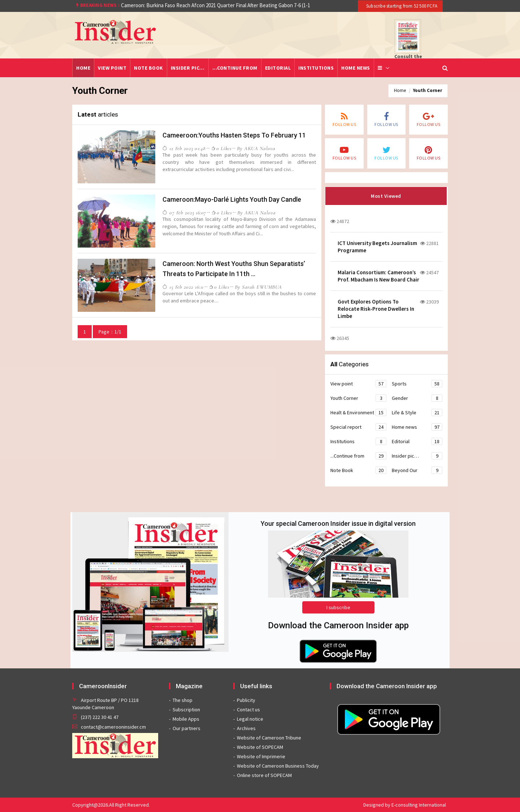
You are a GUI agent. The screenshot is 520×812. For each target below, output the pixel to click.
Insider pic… (188, 68)
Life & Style (417, 412)
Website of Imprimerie (261, 756)
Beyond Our (417, 470)
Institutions (316, 68)
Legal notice (250, 719)
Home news (356, 68)
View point (112, 68)
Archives (246, 728)
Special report (358, 427)
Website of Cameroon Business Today (278, 766)
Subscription (186, 710)
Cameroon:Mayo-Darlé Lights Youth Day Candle (232, 199)
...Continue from (235, 68)
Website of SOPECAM (260, 747)
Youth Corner (428, 90)
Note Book (149, 68)
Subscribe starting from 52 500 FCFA (401, 6)
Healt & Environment (358, 412)
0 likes (221, 148)
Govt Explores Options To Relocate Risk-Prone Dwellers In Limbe (376, 309)
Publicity (246, 700)
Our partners (187, 728)
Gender (417, 398)
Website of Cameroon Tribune (269, 738)
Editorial (278, 68)
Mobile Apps (186, 719)
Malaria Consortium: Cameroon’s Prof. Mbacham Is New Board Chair (378, 276)
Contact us (248, 710)
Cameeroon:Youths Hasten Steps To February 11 (234, 135)
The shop (183, 700)
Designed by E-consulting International (405, 805)
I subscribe (338, 607)
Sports (417, 384)
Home (83, 68)
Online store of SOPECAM (264, 775)
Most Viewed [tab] (386, 196)
